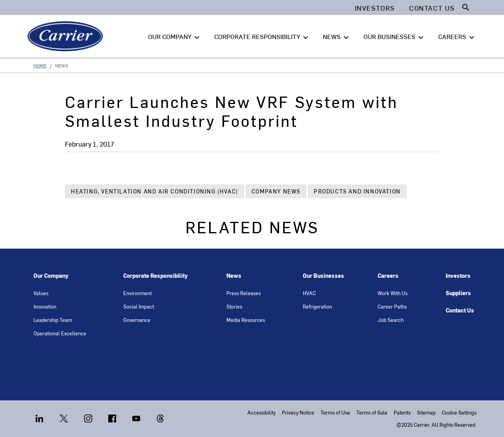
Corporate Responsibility (156, 276)
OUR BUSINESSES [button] (395, 37)
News (234, 276)
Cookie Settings (459, 412)
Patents (402, 412)
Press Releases (244, 293)
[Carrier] (67, 36)
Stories (234, 306)
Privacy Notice (298, 412)
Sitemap (426, 412)
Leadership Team (53, 320)
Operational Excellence (60, 333)
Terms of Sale (372, 412)
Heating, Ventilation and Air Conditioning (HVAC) (155, 191)
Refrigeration (317, 306)
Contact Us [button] (432, 8)
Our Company (51, 276)
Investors (458, 276)
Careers (388, 276)
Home (40, 65)
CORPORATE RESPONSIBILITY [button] (262, 37)
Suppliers (458, 293)
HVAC (309, 293)
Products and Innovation (357, 191)
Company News (276, 191)
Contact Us (460, 310)
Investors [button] (375, 8)
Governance (137, 320)
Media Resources (246, 320)
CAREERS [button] (457, 37)
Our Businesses (323, 276)
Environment (137, 293)
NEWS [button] (337, 37)
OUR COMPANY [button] (175, 37)
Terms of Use (335, 412)
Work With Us (393, 293)
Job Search (391, 320)
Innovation (45, 306)
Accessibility (261, 412)
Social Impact (139, 306)
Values (41, 293)
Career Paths (392, 306)
